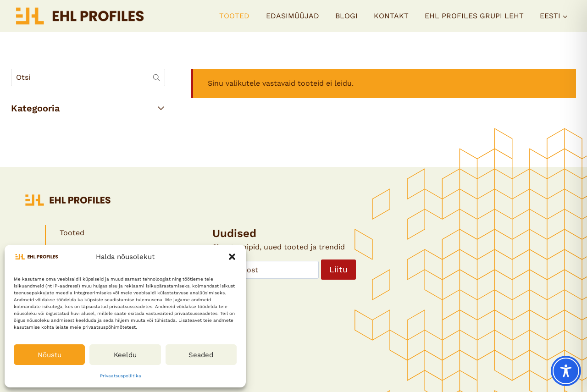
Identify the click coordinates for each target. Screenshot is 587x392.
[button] (232, 257)
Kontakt (391, 16)
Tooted (234, 16)
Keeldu (125, 355)
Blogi (346, 16)
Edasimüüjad (293, 16)
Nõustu (50, 355)
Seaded (201, 355)
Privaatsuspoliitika (121, 376)
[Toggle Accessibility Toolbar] (566, 371)
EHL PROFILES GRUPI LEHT (474, 16)
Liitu (338, 269)
